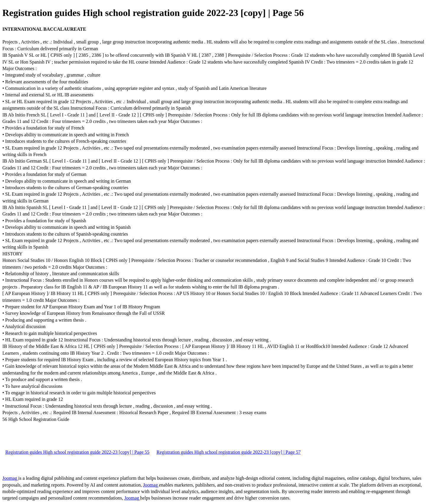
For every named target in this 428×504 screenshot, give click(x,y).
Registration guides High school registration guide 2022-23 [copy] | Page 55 (77, 452)
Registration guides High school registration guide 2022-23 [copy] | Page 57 (229, 452)
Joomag (10, 478)
